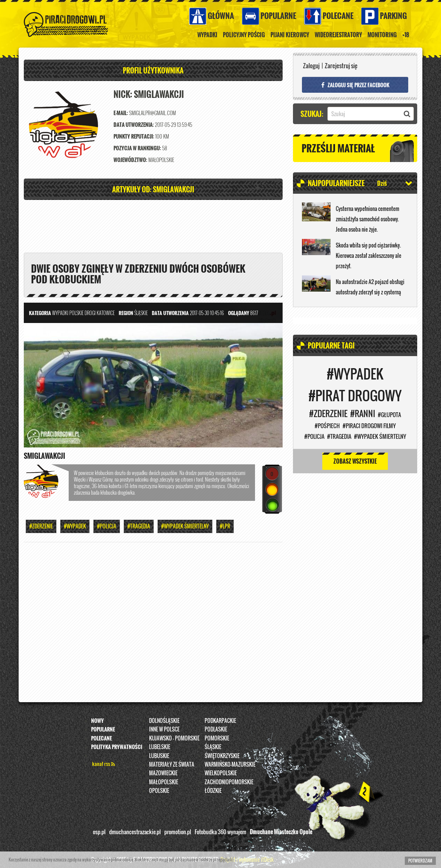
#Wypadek (75, 526)
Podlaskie (216, 729)
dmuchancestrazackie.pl (135, 832)
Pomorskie (217, 738)
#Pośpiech (327, 426)
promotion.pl (178, 832)
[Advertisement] (153, 225)
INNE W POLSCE (164, 729)
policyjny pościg (244, 35)
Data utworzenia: (134, 125)
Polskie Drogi (82, 313)
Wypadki (207, 35)
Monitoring (382, 35)
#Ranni (363, 413)
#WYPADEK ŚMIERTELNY (185, 526)
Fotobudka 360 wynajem (220, 832)
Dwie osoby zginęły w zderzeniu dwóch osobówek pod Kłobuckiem (138, 274)
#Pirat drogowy (355, 395)
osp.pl (99, 832)
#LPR (225, 526)
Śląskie (213, 747)
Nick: (123, 94)
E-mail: (121, 113)
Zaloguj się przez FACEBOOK (355, 85)
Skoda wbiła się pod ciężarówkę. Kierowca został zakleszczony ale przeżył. (369, 255)
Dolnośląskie (164, 720)
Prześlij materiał (338, 148)
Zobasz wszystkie (355, 461)
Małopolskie (164, 782)
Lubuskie (159, 756)
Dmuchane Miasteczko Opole (281, 832)
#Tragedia (139, 526)
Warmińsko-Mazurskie (230, 764)
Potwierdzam (420, 861)
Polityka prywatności (117, 747)
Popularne (278, 16)
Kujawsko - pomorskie (174, 738)
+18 (406, 35)
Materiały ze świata (172, 764)
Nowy (97, 720)
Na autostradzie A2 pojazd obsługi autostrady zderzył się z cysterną (370, 287)
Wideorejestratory (338, 35)
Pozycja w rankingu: (137, 148)
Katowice (106, 313)
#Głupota (389, 415)
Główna (221, 16)
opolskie (159, 790)
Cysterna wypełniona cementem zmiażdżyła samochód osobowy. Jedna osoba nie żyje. (367, 219)
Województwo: (130, 160)
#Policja (107, 526)
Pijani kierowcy (290, 35)
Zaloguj (311, 66)
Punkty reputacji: (134, 136)
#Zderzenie (41, 526)
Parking (393, 16)
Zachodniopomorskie (229, 782)
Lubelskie (160, 747)
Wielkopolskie (221, 773)
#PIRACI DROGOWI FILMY (369, 426)
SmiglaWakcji (45, 456)
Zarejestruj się (341, 66)
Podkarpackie (220, 720)
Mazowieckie (163, 773)
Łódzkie (213, 790)
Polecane (338, 16)
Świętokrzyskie (222, 756)
